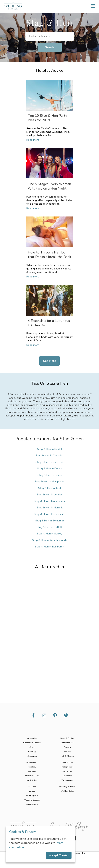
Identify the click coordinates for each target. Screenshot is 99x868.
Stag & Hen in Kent (50, 488)
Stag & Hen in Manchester (50, 501)
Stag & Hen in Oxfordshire (50, 514)
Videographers (32, 796)
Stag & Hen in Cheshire (49, 456)
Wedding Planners (67, 787)
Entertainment (67, 743)
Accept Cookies (59, 855)
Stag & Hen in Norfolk (50, 508)
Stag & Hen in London (50, 495)
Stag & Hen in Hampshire (49, 482)
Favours (67, 747)
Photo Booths (67, 762)
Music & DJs (32, 780)
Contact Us (79, 853)
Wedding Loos (32, 804)
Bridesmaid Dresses (32, 743)
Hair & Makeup (67, 756)
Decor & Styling (67, 738)
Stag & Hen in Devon (50, 469)
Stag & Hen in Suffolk (49, 527)
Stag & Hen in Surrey (49, 534)
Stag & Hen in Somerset (50, 521)
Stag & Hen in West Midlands (50, 540)
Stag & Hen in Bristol (50, 449)
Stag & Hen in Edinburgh (49, 547)
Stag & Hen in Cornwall (49, 462)
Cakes (32, 747)
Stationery (67, 776)
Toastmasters (67, 780)
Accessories (32, 738)
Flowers (67, 752)
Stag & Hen (67, 771)
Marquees (32, 771)
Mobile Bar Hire (32, 776)
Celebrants (32, 756)
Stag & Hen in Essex (50, 475)
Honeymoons (32, 762)
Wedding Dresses (32, 800)
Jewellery (32, 767)
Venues (32, 791)
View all (49, 58)
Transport (32, 787)
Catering (32, 752)
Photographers (67, 767)
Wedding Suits (67, 791)
